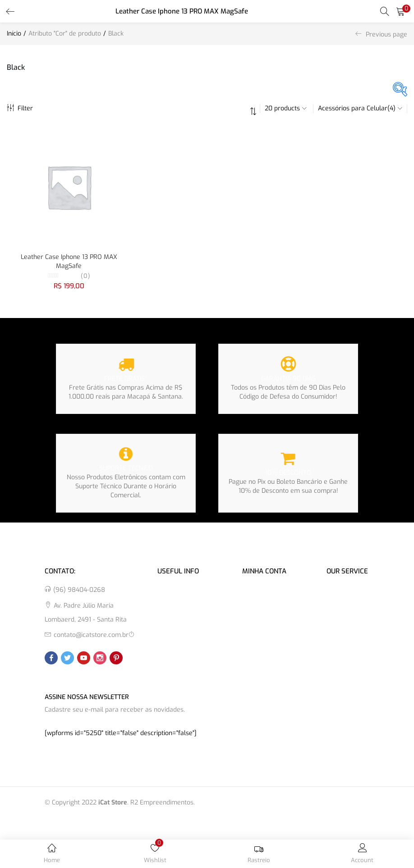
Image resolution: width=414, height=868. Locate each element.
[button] (400, 11)
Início (14, 34)
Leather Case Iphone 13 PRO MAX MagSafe (69, 261)
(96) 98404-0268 (79, 590)
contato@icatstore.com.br (91, 635)
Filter (20, 108)
